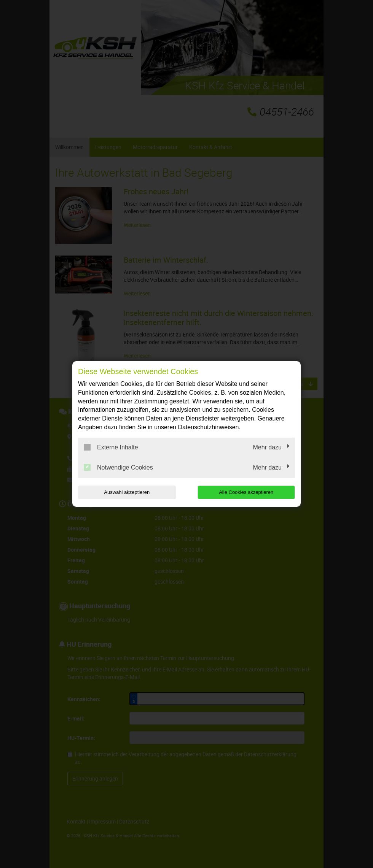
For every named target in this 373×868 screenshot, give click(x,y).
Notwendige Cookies (118, 467)
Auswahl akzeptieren (127, 492)
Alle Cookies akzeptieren (246, 492)
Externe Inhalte (111, 447)
